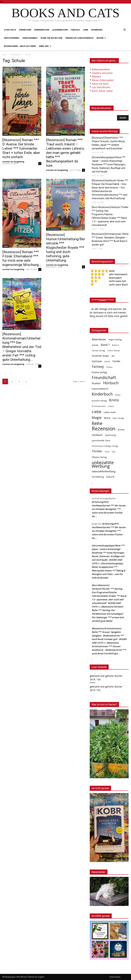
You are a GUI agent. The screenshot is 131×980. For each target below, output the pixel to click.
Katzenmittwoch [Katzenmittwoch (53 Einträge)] (100, 389)
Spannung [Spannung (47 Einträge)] (110, 435)
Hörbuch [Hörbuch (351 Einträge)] (111, 383)
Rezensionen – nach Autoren (20, 46)
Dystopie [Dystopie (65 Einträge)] (97, 361)
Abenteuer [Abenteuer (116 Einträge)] (99, 339)
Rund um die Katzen (51, 38)
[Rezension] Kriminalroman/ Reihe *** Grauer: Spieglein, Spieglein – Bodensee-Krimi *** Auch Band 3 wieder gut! (110, 239)
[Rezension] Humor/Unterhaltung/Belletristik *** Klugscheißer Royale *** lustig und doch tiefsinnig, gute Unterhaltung (65, 248)
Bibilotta (96, 77)
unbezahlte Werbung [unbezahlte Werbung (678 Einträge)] (103, 464)
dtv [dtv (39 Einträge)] (113, 356)
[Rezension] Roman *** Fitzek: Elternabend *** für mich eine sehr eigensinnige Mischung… (22, 258)
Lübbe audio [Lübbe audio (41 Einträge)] (110, 412)
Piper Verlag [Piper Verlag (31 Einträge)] (118, 418)
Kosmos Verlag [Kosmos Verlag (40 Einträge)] (99, 401)
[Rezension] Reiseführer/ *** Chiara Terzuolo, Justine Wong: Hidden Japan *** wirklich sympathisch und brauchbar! (108, 143)
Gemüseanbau (30, 38)
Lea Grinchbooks (101, 87)
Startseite (10, 30)
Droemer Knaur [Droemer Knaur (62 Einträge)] (100, 356)
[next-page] (26, 381)
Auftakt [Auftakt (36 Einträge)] (95, 345)
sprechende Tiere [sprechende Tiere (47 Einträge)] (101, 440)
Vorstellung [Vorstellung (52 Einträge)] (98, 477)
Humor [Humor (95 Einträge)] (96, 383)
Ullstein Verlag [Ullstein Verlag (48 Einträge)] (99, 457)
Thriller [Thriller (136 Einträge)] (97, 451)
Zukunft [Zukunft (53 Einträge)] (110, 477)
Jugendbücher (60, 30)
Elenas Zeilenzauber (103, 80)
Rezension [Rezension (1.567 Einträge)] (104, 429)
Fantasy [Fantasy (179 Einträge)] (98, 367)
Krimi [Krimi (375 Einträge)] (114, 400)
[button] (125, 30)
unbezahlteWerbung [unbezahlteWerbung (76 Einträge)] (104, 471)
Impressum (115, 977)
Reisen (101, 38)
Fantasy (75, 30)
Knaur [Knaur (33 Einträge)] (118, 395)
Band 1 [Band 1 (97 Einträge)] (105, 345)
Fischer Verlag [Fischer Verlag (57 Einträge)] (99, 372)
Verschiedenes (12, 38)
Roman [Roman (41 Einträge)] (121, 430)
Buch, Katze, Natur (102, 91)
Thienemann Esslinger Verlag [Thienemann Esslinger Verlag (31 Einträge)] (105, 446)
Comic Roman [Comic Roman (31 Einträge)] (114, 350)
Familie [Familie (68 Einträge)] (116, 361)
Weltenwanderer (101, 69)
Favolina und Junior (102, 73)
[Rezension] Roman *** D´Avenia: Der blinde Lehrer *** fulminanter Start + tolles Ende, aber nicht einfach (21, 148)
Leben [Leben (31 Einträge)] (111, 406)
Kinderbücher (42, 30)
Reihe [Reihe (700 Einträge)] (97, 423)
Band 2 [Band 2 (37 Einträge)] (115, 345)
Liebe (86, 30)
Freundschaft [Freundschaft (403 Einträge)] (104, 378)
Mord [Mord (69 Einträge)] (107, 418)
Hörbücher (25, 30)
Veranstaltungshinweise (79, 38)
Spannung (97, 30)
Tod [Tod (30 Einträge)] (114, 452)
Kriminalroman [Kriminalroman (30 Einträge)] (99, 406)
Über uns (45, 46)
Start (5, 55)
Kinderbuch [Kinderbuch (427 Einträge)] (102, 394)
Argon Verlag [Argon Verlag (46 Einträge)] (115, 340)
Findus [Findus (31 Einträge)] (109, 367)
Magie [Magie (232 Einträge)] (97, 418)
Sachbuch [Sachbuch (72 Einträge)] (97, 435)
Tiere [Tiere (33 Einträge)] (107, 452)
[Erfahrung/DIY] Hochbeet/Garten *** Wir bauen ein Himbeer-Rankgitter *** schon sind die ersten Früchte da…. (109, 509)
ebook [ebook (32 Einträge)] (107, 361)
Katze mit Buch (100, 84)
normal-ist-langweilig (13, 161)
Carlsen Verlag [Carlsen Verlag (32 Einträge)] (98, 350)
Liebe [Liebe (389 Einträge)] (97, 412)
